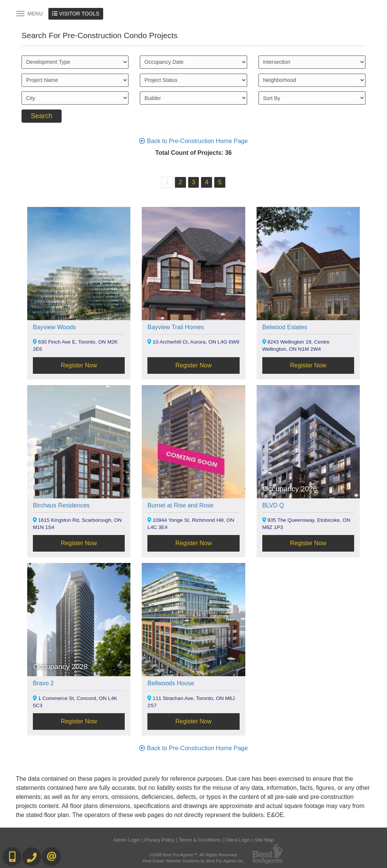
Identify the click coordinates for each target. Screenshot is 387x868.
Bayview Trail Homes (176, 327)
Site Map (264, 840)
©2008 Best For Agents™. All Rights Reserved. (193, 855)
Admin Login (127, 840)
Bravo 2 (43, 683)
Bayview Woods (54, 327)
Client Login (238, 840)
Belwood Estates (285, 327)
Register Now (79, 365)
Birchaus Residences (61, 505)
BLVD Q (273, 505)
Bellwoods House (171, 683)
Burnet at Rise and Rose (180, 505)
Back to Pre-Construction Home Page (193, 141)
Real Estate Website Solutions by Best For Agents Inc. (193, 861)
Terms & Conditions (200, 840)
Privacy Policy (159, 840)
